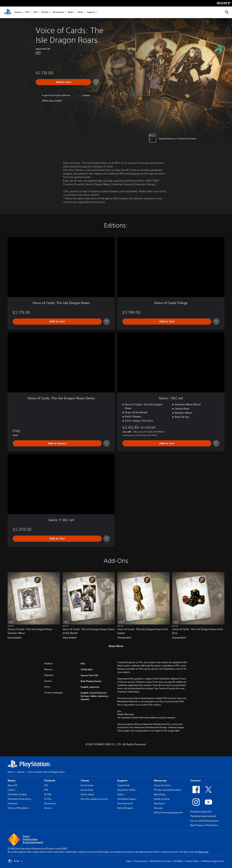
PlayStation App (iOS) (201, 812)
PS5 (27, 12)
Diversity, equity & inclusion (94, 799)
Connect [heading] (195, 780)
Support (91, 12)
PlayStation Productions (19, 799)
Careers (11, 790)
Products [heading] (50, 780)
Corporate (13, 803)
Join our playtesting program (204, 821)
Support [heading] (122, 780)
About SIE (12, 785)
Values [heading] (85, 780)
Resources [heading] (160, 780)
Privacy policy (141, 861)
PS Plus (45, 12)
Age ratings (160, 794)
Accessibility (87, 790)
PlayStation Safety (126, 790)
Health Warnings (126, 714)
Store (80, 12)
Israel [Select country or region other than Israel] (16, 861)
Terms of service (162, 785)
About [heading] (11, 780)
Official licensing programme (168, 812)
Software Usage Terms (213, 861)
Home (11, 772)
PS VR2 (48, 794)
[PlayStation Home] (8, 12)
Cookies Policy (192, 861)
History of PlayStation (18, 808)
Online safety (87, 794)
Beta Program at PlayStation (204, 825)
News (71, 12)
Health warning (161, 799)
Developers (159, 803)
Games (18, 12)
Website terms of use (160, 861)
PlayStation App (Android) (203, 816)
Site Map (178, 861)
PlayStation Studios (17, 794)
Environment (87, 785)
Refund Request (125, 808)
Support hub (123, 785)
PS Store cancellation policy (168, 790)
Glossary (158, 808)
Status (120, 794)
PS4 (35, 12)
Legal (129, 861)
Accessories (58, 12)
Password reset (125, 803)
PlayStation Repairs (127, 799)
